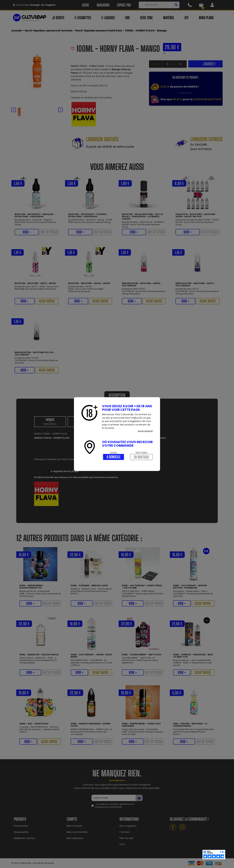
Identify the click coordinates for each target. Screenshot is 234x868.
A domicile (114, 457)
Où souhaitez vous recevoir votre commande (127, 444)
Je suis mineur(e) (145, 431)
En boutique (141, 457)
